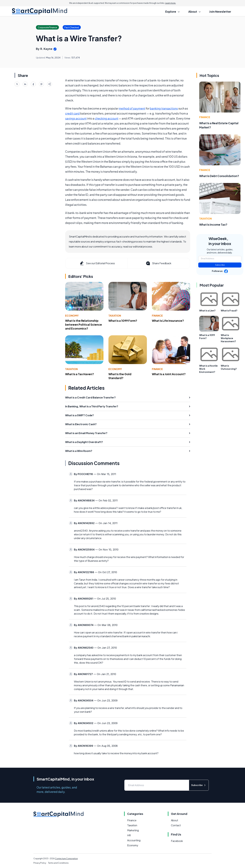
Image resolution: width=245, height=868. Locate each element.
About (175, 820)
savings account (76, 118)
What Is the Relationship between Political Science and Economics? (84, 324)
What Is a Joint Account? (169, 374)
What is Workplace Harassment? (228, 338)
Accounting (134, 840)
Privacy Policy (40, 863)
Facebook (177, 841)
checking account (107, 118)
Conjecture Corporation (66, 859)
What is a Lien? (207, 310)
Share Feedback (158, 263)
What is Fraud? (229, 310)
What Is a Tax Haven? (80, 374)
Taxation (115, 316)
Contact (176, 825)
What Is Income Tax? (213, 224)
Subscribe (220, 265)
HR (129, 835)
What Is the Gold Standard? (120, 376)
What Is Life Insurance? (168, 321)
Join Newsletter (220, 11)
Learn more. (171, 3)
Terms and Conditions (58, 863)
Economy (72, 316)
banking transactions (164, 108)
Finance (157, 316)
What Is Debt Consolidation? (219, 176)
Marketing (133, 830)
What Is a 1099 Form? (123, 321)
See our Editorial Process (97, 263)
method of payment (132, 108)
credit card (72, 113)
